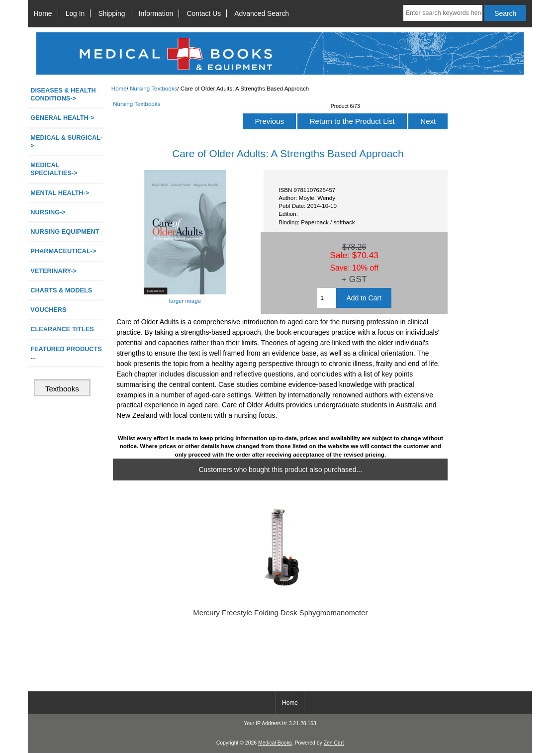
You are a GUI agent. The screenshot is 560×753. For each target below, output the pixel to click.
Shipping (111, 13)
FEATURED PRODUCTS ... (66, 353)
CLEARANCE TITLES (62, 329)
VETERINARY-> (53, 271)
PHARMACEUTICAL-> (63, 251)
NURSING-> (48, 212)
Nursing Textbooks (153, 88)
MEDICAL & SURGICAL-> (66, 141)
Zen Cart (334, 743)
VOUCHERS (48, 310)
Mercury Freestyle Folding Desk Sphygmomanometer (280, 613)
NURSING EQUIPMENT (65, 232)
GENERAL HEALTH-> (62, 118)
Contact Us (204, 13)
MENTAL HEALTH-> (60, 193)
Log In (75, 13)
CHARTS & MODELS (61, 290)
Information (156, 13)
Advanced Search (262, 13)
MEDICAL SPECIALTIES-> (54, 169)
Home (43, 13)
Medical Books (275, 743)
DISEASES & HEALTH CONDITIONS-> (63, 94)
